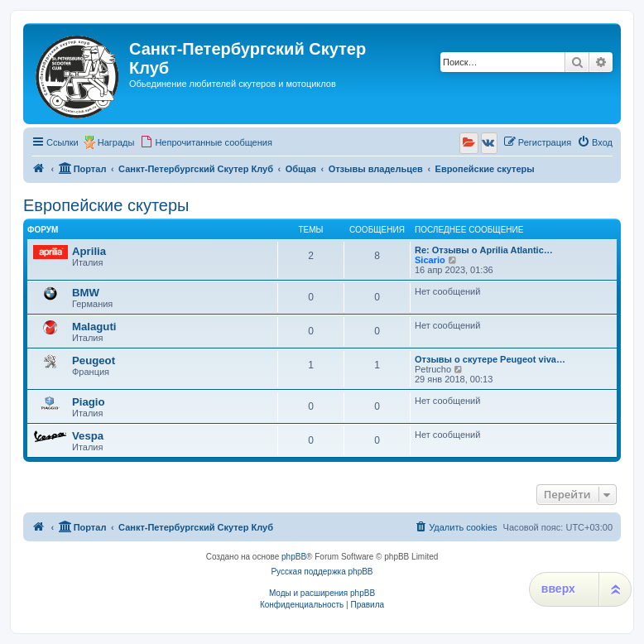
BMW (86, 293)
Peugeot (94, 360)
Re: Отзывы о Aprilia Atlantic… (484, 250)
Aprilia (89, 251)
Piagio (89, 402)
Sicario (430, 260)
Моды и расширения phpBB (322, 593)
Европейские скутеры (106, 205)
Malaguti (94, 327)
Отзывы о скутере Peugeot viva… (490, 359)
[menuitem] (206, 142)
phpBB (294, 557)
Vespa (88, 436)
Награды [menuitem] (116, 142)
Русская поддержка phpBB (322, 572)
